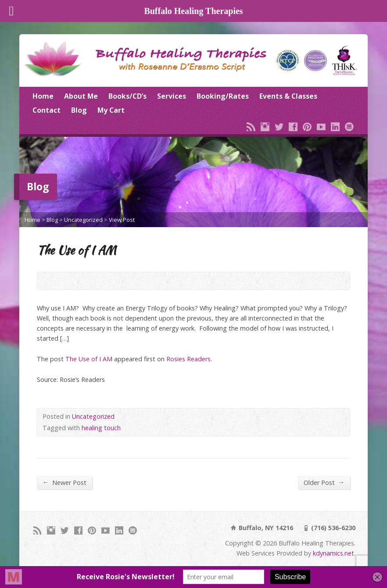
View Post (122, 220)
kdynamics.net (333, 553)
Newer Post (64, 482)
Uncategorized (83, 220)
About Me (81, 96)
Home (43, 96)
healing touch (101, 428)
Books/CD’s (127, 96)
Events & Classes (288, 96)
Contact (47, 110)
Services (172, 96)
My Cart (111, 110)
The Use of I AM (89, 359)
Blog (79, 110)
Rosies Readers (188, 359)
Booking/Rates (223, 96)
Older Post (324, 482)
